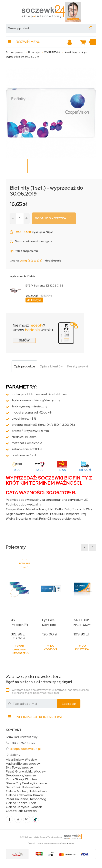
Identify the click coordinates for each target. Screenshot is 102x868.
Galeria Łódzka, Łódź (21, 803)
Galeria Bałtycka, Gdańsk (24, 807)
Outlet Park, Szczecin (21, 811)
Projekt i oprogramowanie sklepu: (51, 843)
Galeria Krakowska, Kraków (25, 795)
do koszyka (34, 300)
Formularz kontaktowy (22, 737)
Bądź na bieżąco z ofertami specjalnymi (39, 679)
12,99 (40, 470)
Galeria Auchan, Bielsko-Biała (27, 791)
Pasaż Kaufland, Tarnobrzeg (26, 799)
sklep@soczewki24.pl (25, 749)
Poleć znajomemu (24, 251)
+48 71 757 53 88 (22, 743)
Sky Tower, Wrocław (20, 768)
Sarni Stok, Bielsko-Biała (23, 787)
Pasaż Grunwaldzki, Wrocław (26, 772)
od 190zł (85, 470)
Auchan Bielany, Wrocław (23, 764)
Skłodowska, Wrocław (21, 775)
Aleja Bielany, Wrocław (21, 760)
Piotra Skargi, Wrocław (21, 779)
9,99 (17, 470)
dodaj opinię (53, 261)
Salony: (15, 755)
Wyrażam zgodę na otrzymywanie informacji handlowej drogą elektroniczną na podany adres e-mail (50, 691)
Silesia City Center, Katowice (26, 783)
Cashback (23, 232)
